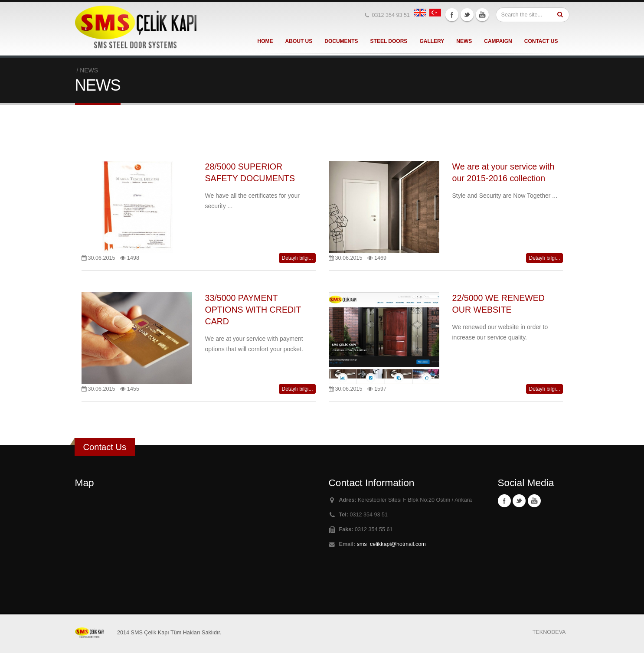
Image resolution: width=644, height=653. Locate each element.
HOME (265, 41)
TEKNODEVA (549, 632)
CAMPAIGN (498, 41)
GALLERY (432, 41)
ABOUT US (299, 41)
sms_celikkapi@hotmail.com (391, 544)
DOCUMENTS (341, 41)
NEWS (464, 41)
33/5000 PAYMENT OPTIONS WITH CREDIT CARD (253, 310)
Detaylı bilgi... (297, 258)
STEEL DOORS (389, 41)
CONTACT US (541, 41)
